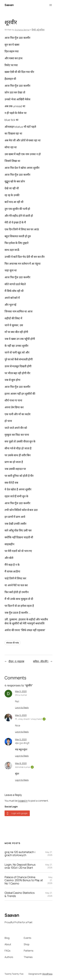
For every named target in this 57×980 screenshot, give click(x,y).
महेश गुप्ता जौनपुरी (22, 743)
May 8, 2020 (21, 763)
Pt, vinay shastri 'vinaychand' (30, 719)
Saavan (9, 5)
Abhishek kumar (24, 767)
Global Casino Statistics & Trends (20, 894)
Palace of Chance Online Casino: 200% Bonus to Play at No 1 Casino (24, 880)
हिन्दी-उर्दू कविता (38, 30)
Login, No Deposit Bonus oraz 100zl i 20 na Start (20, 866)
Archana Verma (22, 30)
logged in (23, 801)
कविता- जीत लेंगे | (41, 661)
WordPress (47, 974)
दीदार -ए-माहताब (16, 661)
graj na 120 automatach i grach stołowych (20, 854)
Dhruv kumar (21, 695)
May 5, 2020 (21, 691)
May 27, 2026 (49, 854)
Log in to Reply (22, 707)
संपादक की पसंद (13, 643)
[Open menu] (51, 5)
